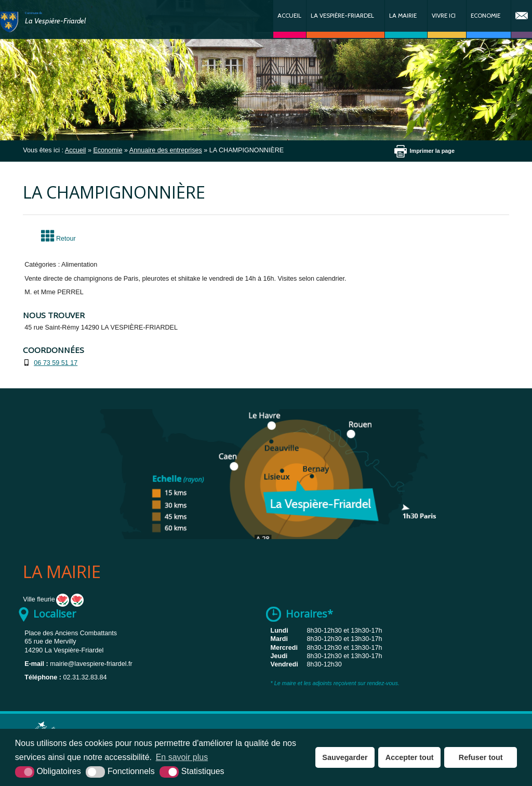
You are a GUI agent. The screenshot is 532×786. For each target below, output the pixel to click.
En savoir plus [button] (182, 757)
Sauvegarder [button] (345, 757)
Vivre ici (444, 16)
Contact (522, 19)
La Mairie (403, 16)
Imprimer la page (432, 151)
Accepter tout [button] (410, 757)
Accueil (289, 16)
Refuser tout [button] (481, 757)
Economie (486, 16)
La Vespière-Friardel (342, 16)
